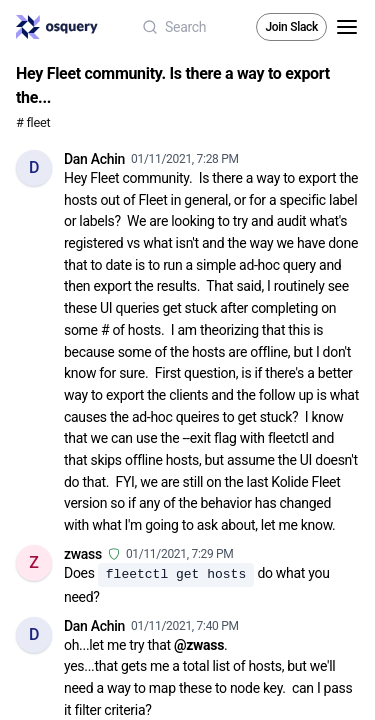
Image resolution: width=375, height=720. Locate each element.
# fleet (33, 122)
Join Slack (291, 27)
